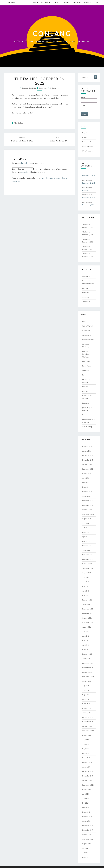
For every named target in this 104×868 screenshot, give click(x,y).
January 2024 (87, 496)
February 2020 (87, 708)
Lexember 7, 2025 (88, 205)
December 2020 (88, 663)
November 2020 (88, 668)
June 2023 (86, 528)
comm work (86, 335)
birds (84, 321)
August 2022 (86, 573)
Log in (84, 137)
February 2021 (87, 654)
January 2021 (87, 659)
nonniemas (43, 88)
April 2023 (86, 537)
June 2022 (86, 582)
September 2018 (88, 785)
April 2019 (86, 753)
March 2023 (86, 541)
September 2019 (88, 731)
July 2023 (85, 523)
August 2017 (86, 844)
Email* (89, 108)
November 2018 (88, 776)
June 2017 (86, 853)
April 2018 (86, 808)
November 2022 (88, 559)
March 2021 (86, 650)
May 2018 (85, 803)
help (84, 375)
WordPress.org (87, 151)
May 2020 (85, 695)
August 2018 (86, 789)
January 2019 (87, 767)
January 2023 (87, 550)
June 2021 (86, 636)
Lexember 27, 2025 (89, 176)
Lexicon (85, 391)
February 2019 (87, 762)
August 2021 (86, 627)
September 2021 (88, 622)
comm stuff (86, 330)
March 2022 (86, 595)
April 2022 (86, 591)
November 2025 (88, 460)
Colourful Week (88, 326)
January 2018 (87, 821)
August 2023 (86, 519)
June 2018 (86, 798)
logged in (25, 163)
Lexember (86, 387)
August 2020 (86, 681)
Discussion (45, 3)
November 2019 (88, 722)
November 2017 (88, 830)
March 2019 (86, 758)
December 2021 (88, 609)
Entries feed (86, 142)
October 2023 (87, 510)
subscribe (25, 172)
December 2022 (88, 555)
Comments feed (88, 146)
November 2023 (88, 505)
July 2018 (85, 794)
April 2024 (86, 483)
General (85, 288)
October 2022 (87, 564)
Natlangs (86, 403)
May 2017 (85, 857)
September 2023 (88, 514)
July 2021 (85, 631)
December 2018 (88, 771)
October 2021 (87, 618)
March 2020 (86, 704)
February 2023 (87, 546)
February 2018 (87, 817)
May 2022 (85, 586)
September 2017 (88, 839)
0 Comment (55, 88)
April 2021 (86, 645)
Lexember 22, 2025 (89, 183)
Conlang (10, 3)
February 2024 (87, 492)
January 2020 (87, 713)
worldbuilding (87, 427)
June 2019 (86, 744)
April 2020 (86, 699)
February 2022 (87, 600)
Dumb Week (86, 366)
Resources (77, 3)
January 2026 (87, 451)
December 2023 (88, 501)
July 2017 (85, 848)
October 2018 (87, 780)
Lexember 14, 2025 (89, 197)
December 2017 (88, 826)
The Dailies (19, 123)
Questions (86, 415)
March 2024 (86, 487)
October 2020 (87, 672)
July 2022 (85, 577)
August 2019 (86, 735)
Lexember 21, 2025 (89, 190)
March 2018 (86, 812)
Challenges (57, 3)
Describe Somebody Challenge (86, 354)
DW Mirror (87, 3)
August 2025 (86, 474)
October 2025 (87, 464)
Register (85, 133)
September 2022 (88, 568)
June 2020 (86, 690)
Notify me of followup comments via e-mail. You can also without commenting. (39, 170)
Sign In (96, 3)
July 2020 (85, 686)
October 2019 (87, 726)
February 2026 (87, 446)
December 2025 (88, 455)
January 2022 (87, 604)
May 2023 (85, 532)
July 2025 (85, 478)
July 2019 (85, 740)
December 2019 (88, 717)
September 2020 (88, 677)
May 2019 (85, 749)
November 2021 (88, 613)
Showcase (67, 3)
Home (34, 3)
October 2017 (87, 835)
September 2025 (88, 469)
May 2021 (85, 641)
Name (89, 99)
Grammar (86, 370)
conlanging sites (88, 340)
